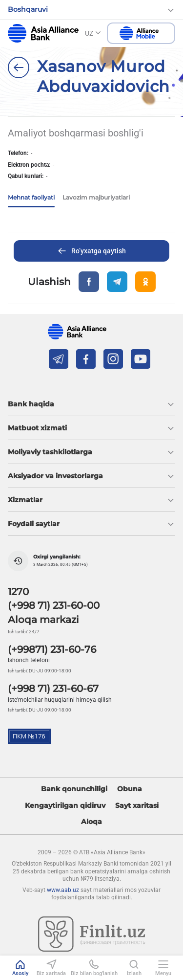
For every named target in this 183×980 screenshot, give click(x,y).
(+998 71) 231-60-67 (53, 689)
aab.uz (43, 33)
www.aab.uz (63, 890)
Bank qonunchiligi (74, 789)
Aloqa (91, 822)
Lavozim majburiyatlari (96, 197)
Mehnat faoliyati (31, 197)
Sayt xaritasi (137, 806)
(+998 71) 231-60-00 (54, 605)
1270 (18, 592)
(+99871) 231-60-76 (52, 649)
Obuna (130, 789)
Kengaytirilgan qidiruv (65, 806)
